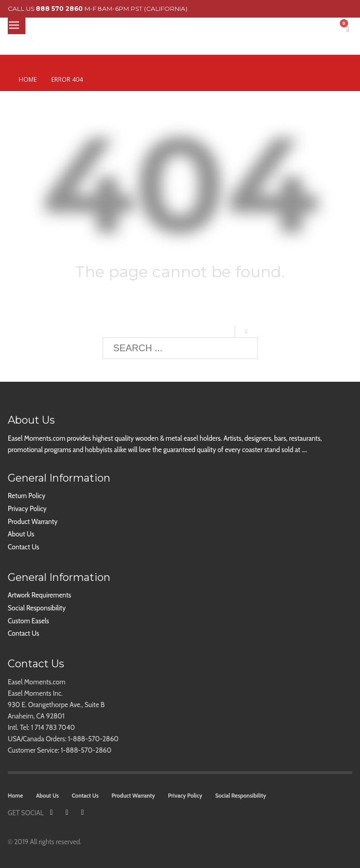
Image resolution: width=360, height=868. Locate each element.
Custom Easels (28, 621)
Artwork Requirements (40, 595)
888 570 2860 (59, 9)
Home (28, 79)
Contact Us (24, 547)
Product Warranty (33, 521)
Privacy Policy (27, 508)
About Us (21, 534)
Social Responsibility (37, 608)
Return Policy (26, 496)
